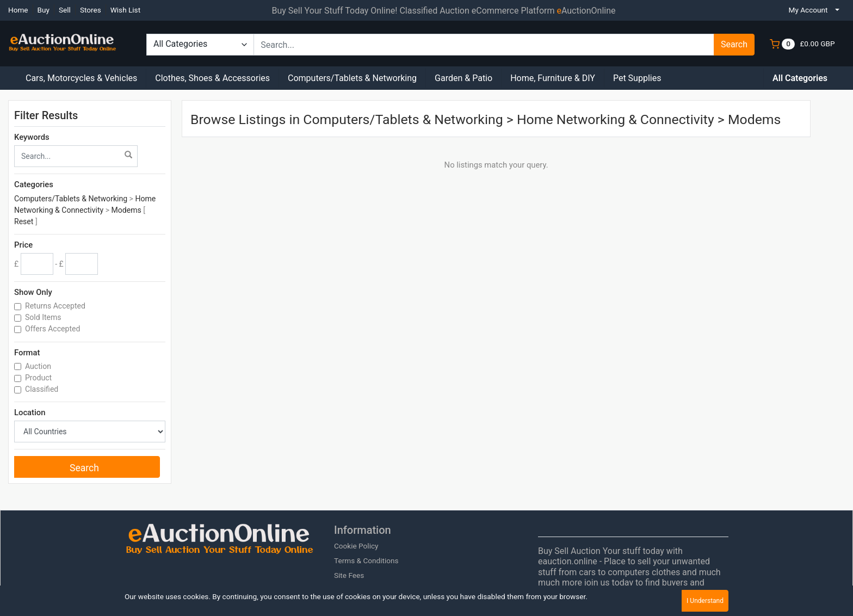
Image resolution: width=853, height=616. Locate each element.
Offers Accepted (54, 329)
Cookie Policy (356, 546)
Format (27, 353)
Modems (126, 210)
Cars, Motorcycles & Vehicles (81, 78)
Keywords (32, 137)
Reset (24, 221)
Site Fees (349, 575)
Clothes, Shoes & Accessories (212, 78)
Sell (65, 10)
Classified (43, 389)
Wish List (125, 10)
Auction (39, 366)
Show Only (33, 292)
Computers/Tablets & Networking (352, 78)
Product (39, 378)
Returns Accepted (56, 306)
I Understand (705, 601)
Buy (44, 10)
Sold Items (44, 317)
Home (18, 10)
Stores (91, 10)
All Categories (800, 78)
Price (23, 245)
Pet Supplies (637, 78)
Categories (34, 184)
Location (30, 412)
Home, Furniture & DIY (553, 78)
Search (734, 44)
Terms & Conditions (366, 560)
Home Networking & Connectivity (616, 119)
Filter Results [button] (53, 115)
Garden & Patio (463, 78)
